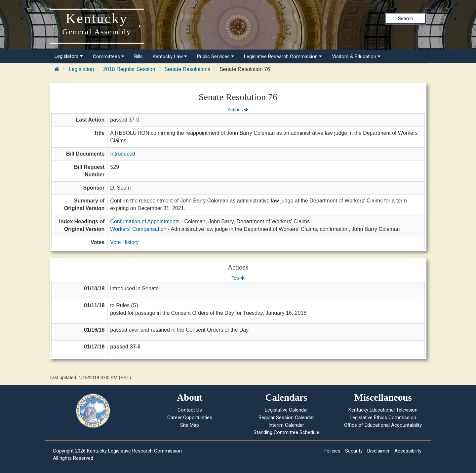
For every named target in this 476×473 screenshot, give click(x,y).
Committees (109, 56)
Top (238, 278)
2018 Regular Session (129, 69)
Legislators (69, 56)
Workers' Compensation (138, 229)
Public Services (216, 56)
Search (406, 18)
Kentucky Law (170, 56)
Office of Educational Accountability (383, 425)
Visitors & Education (356, 56)
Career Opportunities (190, 418)
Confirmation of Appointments (145, 221)
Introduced (123, 154)
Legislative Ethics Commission (383, 418)
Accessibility (408, 451)
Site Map (190, 425)
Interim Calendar (286, 425)
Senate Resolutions (187, 69)
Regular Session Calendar (286, 418)
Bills (139, 56)
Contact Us (190, 410)
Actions (238, 110)
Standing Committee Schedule (286, 432)
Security (354, 451)
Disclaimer (378, 451)
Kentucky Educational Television (383, 410)
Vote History (124, 242)
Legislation (81, 69)
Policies (332, 451)
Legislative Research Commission (283, 56)
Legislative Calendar (286, 410)
